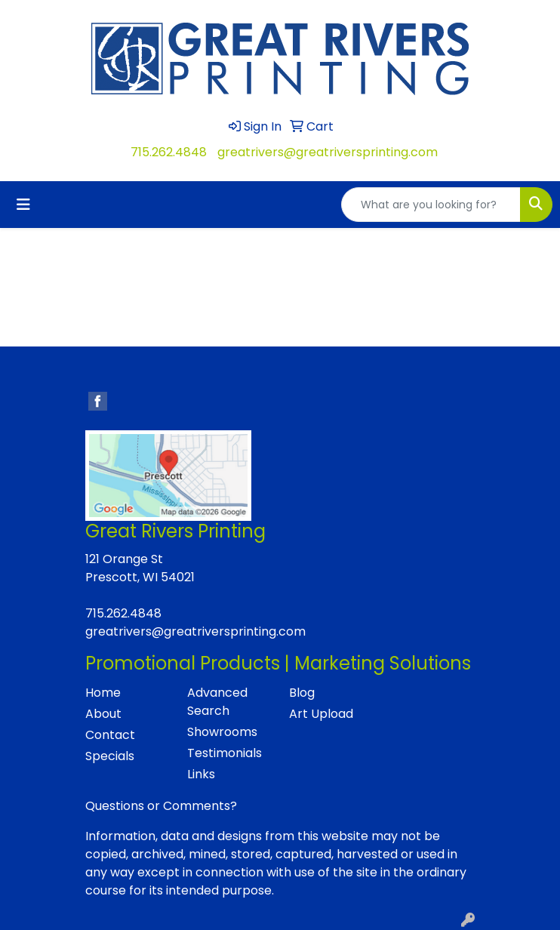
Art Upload (321, 714)
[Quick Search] (431, 205)
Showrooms (222, 732)
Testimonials (225, 753)
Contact (110, 735)
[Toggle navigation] (23, 205)
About (103, 714)
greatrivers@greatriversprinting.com (328, 152)
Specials (110, 756)
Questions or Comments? (161, 806)
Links (201, 774)
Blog (302, 693)
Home (103, 693)
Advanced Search (217, 702)
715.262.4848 (169, 152)
